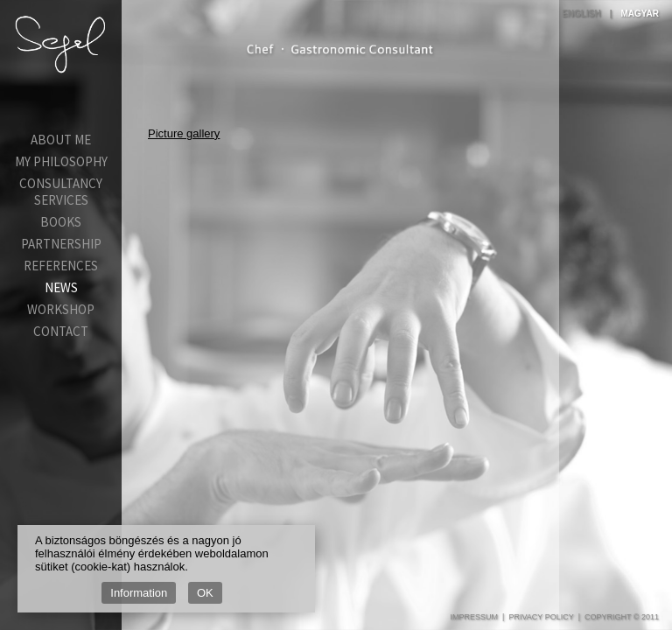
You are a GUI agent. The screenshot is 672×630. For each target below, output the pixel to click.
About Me (61, 140)
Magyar (640, 14)
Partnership (61, 244)
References (61, 266)
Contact (61, 331)
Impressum (475, 617)
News (61, 287)
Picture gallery (184, 133)
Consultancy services (61, 192)
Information (139, 593)
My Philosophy (61, 161)
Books (61, 222)
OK (205, 593)
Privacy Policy (541, 617)
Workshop (61, 309)
